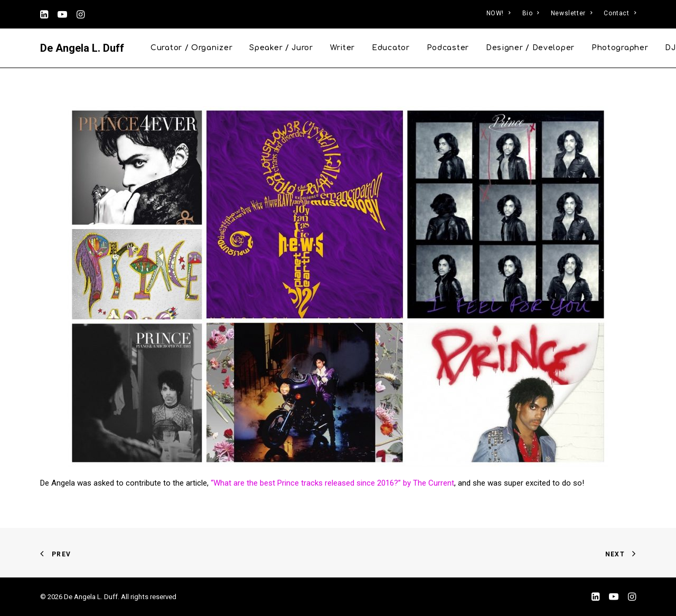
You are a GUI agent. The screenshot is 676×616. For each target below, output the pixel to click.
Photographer (620, 48)
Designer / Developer (530, 48)
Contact (620, 13)
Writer (342, 48)
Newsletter (571, 13)
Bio (531, 13)
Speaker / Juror (281, 48)
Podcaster (448, 48)
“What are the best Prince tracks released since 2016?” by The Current (332, 483)
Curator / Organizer (191, 48)
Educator (391, 48)
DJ (670, 48)
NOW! (499, 13)
